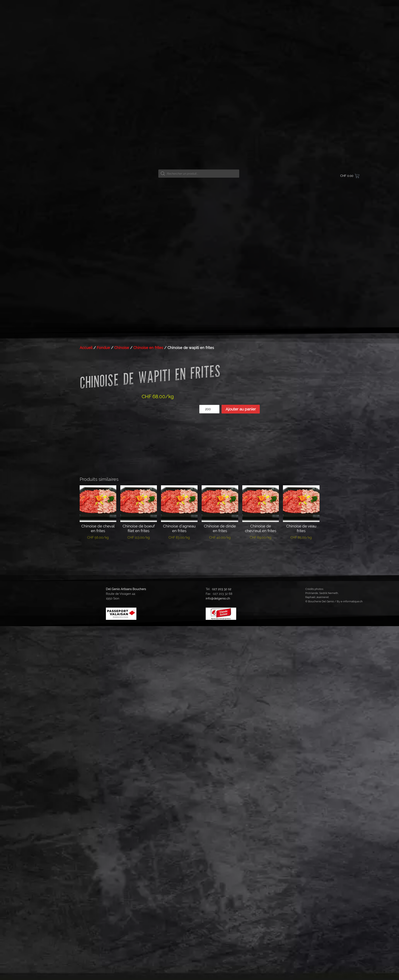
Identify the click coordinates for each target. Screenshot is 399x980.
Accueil (86, 348)
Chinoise (122, 348)
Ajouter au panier (241, 409)
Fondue (103, 348)
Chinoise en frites (148, 348)
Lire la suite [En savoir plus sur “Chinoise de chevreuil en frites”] (260, 550)
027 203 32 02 (222, 589)
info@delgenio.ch (218, 598)
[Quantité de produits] (209, 409)
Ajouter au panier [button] (98, 552)
